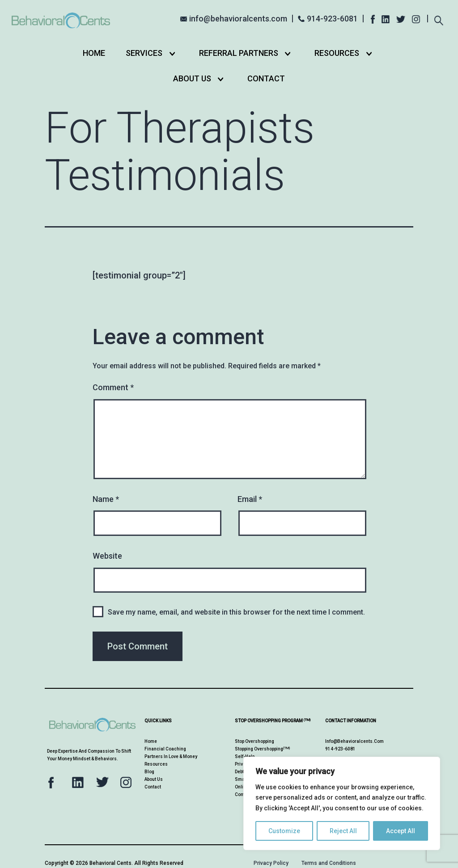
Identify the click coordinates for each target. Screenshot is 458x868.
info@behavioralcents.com (238, 19)
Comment (113, 387)
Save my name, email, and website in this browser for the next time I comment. (236, 612)
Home (94, 53)
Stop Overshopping (254, 741)
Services (144, 53)
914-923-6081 (332, 19)
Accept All (401, 831)
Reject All (343, 831)
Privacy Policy (271, 863)
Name (106, 499)
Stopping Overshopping (262, 749)
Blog (149, 772)
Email (250, 499)
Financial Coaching (165, 749)
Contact (266, 78)
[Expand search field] (439, 18)
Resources (337, 53)
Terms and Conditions (329, 863)
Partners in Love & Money (171, 756)
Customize (284, 831)
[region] (342, 803)
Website (107, 556)
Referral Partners (239, 53)
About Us (192, 78)
